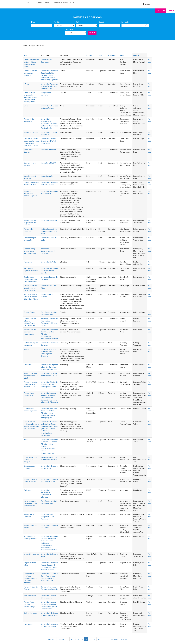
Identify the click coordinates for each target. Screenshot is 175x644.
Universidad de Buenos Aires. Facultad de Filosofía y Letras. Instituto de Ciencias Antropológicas (49, 413)
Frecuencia (69, 29)
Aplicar (92, 33)
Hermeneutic (29, 624)
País (78, 22)
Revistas (29, 3)
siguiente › (115, 639)
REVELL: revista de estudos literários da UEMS (31, 376)
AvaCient (27, 349)
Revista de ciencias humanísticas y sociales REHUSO (31, 384)
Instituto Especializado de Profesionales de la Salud (49, 231)
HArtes (26, 84)
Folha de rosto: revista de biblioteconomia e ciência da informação (30, 578)
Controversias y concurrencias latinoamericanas (30, 251)
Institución (125, 22)
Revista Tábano (30, 312)
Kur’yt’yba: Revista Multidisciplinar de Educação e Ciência (31, 297)
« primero (52, 639)
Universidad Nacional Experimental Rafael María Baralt (49, 141)
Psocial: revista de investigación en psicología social (30, 288)
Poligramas (28, 262)
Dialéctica (27, 490)
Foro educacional (30, 596)
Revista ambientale (31, 132)
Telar (26, 440)
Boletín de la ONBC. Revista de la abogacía (31, 460)
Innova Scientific (47, 176)
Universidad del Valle (49, 262)
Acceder (147, 4)
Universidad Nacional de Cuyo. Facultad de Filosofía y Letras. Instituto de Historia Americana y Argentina (50, 75)
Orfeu (26, 106)
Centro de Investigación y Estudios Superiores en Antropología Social (50, 367)
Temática (57, 22)
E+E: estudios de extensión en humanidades (30, 332)
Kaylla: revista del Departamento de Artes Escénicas (30, 503)
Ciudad (101, 22)
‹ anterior (61, 639)
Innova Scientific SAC (49, 150)
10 (94, 639)
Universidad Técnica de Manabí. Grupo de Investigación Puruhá (49, 384)
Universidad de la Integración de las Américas (47, 517)
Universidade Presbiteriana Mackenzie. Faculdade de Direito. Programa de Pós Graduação (50, 124)
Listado (161, 11)
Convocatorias (43, 3)
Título (33, 22)
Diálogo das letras (30, 613)
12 (104, 639)
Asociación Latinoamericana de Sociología (48, 251)
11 (99, 639)
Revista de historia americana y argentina (31, 73)
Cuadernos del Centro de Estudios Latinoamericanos (31, 279)
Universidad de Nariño (49, 220)
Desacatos (28, 365)
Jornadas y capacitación (63, 3)
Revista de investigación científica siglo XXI (30, 194)
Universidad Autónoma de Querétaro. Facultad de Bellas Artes (49, 86)
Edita (136, 55)
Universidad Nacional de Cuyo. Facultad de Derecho (50, 271)
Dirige (122, 55)
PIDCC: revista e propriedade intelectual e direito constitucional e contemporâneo (31, 97)
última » (124, 639)
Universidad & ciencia (32, 554)
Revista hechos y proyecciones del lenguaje (30, 223)
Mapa (172, 11)
